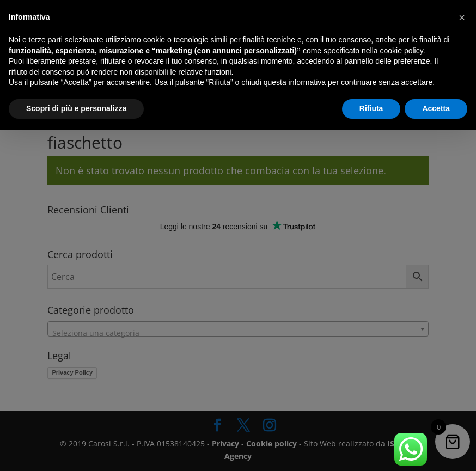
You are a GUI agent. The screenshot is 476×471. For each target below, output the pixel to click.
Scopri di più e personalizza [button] (76, 108)
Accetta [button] (436, 108)
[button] (462, 17)
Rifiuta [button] (371, 108)
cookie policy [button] (402, 51)
